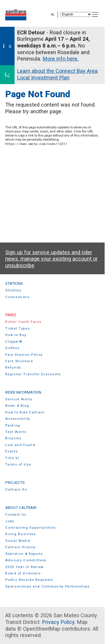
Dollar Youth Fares (23, 322)
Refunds (13, 368)
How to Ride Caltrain (25, 412)
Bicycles (13, 438)
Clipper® (14, 342)
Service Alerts (19, 399)
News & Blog (17, 406)
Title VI (12, 458)
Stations (14, 283)
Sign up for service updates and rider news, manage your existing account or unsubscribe (51, 259)
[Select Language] (76, 14)
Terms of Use (18, 465)
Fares (11, 315)
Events (11, 451)
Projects (15, 482)
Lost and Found (20, 445)
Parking (13, 425)
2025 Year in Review (24, 567)
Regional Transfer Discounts (33, 374)
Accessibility (18, 419)
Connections (17, 297)
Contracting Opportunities (30, 528)
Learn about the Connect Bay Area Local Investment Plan (57, 74)
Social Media (18, 541)
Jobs (10, 521)
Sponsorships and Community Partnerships (48, 586)
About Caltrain (21, 507)
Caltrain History (20, 547)
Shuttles (13, 290)
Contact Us (16, 515)
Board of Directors (23, 573)
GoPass (12, 348)
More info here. (61, 59)
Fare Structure (19, 361)
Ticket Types (17, 329)
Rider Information (23, 392)
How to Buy (16, 335)
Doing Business (21, 534)
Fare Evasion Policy (24, 355)
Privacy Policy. (59, 622)
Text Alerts (16, 432)
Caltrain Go (16, 490)
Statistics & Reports (24, 554)
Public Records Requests (29, 580)
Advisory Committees (26, 560)
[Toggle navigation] (95, 15)
